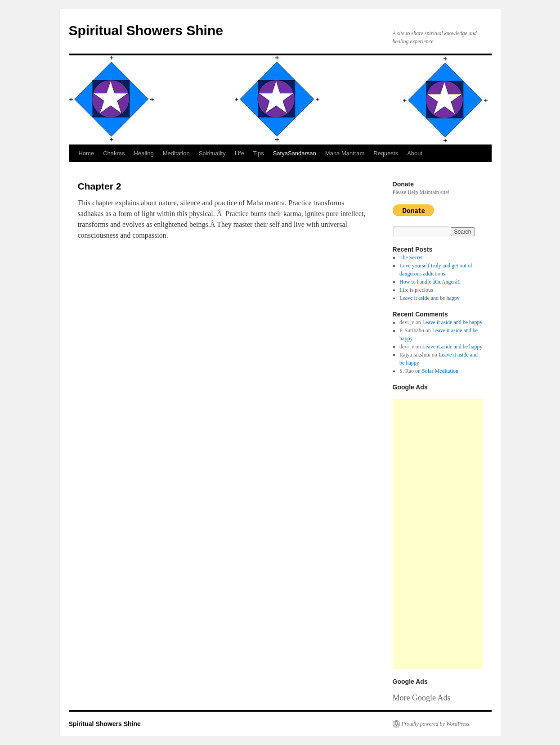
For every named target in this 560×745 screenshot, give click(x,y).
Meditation (176, 153)
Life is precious (416, 290)
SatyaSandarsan (295, 153)
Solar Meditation (440, 371)
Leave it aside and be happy (430, 298)
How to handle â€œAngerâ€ (431, 282)
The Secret (411, 257)
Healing (144, 153)
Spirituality (212, 153)
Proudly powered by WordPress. (436, 724)
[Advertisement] (438, 534)
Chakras (114, 153)
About (415, 153)
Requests (386, 153)
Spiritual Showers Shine (146, 30)
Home (87, 153)
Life (240, 153)
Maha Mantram (345, 153)
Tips (259, 153)
